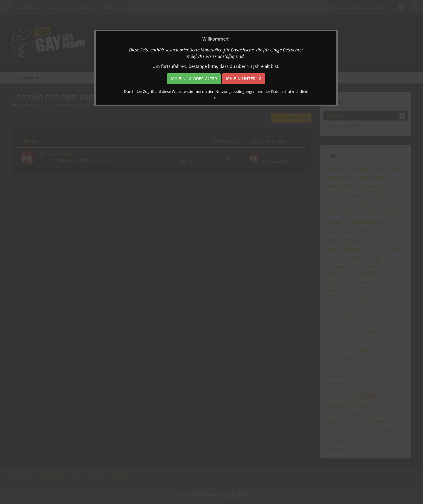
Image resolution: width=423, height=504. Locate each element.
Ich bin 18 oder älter (194, 79)
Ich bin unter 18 (244, 79)
